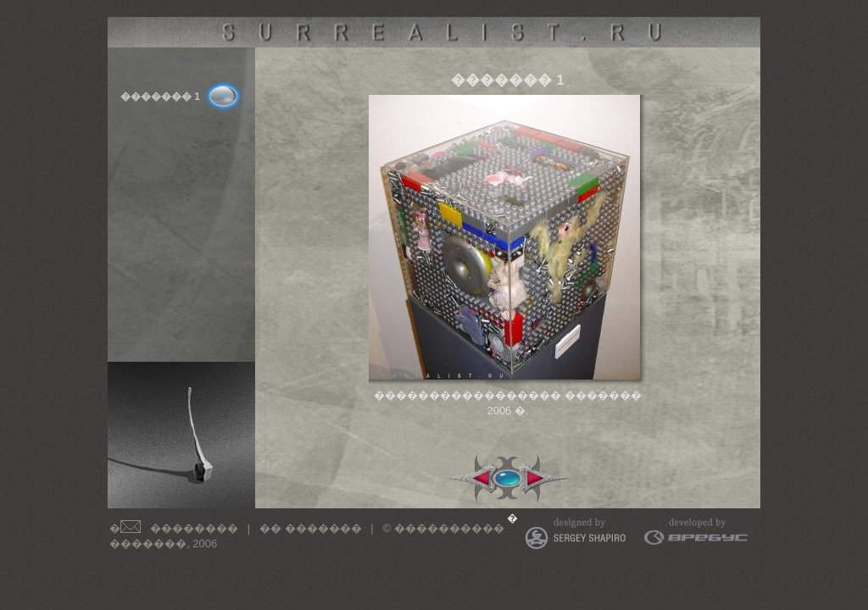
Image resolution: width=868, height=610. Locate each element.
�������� (194, 528)
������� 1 (160, 97)
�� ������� (311, 528)
